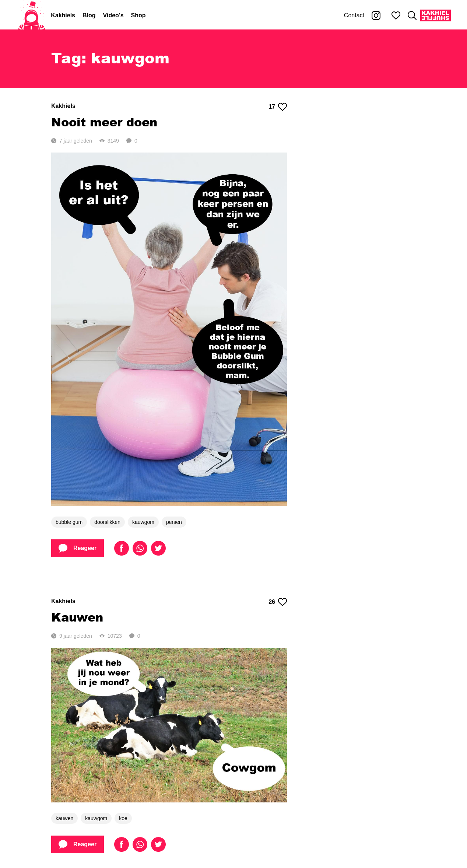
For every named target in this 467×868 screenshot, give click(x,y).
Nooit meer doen (104, 122)
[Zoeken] (412, 15)
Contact (354, 15)
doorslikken (107, 522)
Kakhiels (63, 15)
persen (174, 522)
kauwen (64, 818)
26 (278, 602)
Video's (113, 15)
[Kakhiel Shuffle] (436, 15)
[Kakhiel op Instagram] (376, 15)
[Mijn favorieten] (396, 15)
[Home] (32, 15)
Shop (138, 15)
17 (278, 107)
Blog (89, 15)
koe (123, 818)
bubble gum (69, 522)
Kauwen (77, 617)
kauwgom (143, 522)
